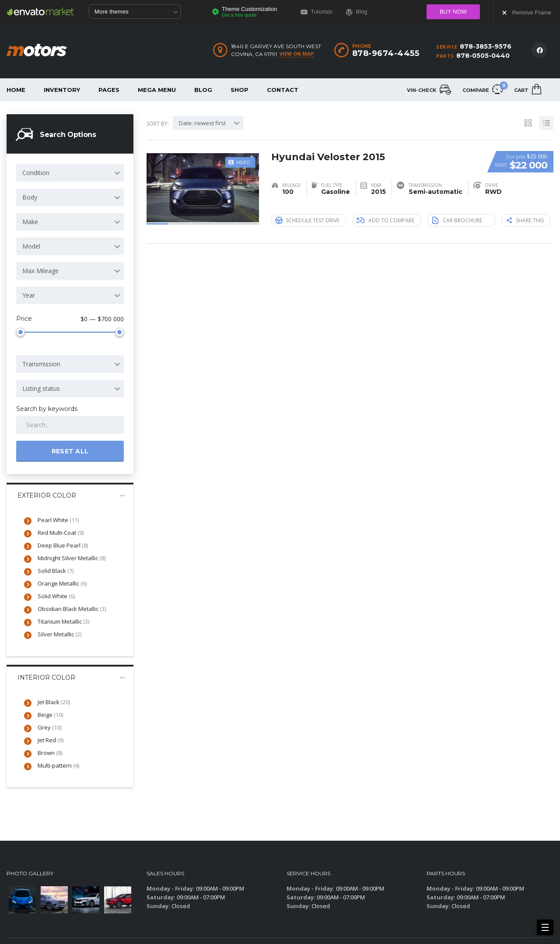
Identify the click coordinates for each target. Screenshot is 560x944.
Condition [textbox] (36, 173)
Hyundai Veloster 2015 (328, 157)
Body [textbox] (30, 197)
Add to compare (385, 220)
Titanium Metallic (63, 621)
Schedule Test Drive (307, 220)
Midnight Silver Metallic (72, 558)
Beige (50, 715)
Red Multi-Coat (61, 533)
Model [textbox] (31, 246)
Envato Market (40, 11)
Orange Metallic (62, 583)
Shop (240, 90)
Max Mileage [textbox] (40, 271)
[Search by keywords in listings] (70, 425)
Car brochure (457, 220)
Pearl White (58, 520)
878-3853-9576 (486, 46)
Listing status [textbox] (41, 388)
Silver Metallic (59, 634)
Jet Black (54, 702)
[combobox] (70, 173)
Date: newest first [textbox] (202, 123)
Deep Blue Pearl (63, 545)
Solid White (56, 596)
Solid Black (56, 571)
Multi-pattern (58, 765)
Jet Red (51, 740)
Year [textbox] (29, 295)
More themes (136, 12)
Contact (283, 90)
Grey (49, 727)
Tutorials (317, 12)
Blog (203, 90)
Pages (109, 90)
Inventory (62, 90)
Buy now (453, 12)
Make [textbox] (30, 222)
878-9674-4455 (386, 53)
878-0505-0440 (483, 56)
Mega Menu (157, 90)
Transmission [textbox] (41, 364)
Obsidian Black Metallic (72, 609)
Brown (50, 753)
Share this (525, 220)
